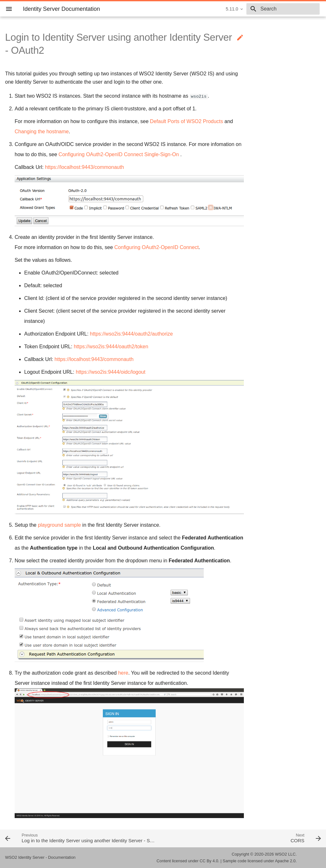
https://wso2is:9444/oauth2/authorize (131, 334)
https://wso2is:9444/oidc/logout (111, 372)
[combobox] (283, 9)
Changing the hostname (42, 132)
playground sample (59, 525)
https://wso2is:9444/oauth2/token (111, 347)
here (123, 673)
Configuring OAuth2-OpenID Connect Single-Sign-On (119, 154)
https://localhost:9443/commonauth (84, 167)
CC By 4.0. (209, 861)
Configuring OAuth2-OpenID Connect (156, 247)
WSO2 (281, 854)
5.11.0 (232, 9)
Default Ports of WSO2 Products (186, 121)
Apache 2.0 (285, 861)
